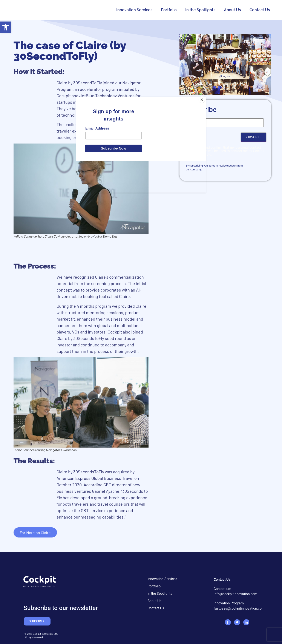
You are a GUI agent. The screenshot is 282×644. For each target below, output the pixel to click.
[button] (6, 27)
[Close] (205, 98)
